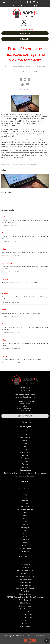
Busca (27, 6)
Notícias (25, 440)
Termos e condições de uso (25, 476)
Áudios (25, 443)
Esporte (25, 501)
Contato (25, 467)
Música (25, 519)
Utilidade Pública (25, 548)
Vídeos (25, 449)
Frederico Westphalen (25, 510)
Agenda (25, 455)
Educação (25, 495)
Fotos (25, 446)
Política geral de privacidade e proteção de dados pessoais (25, 473)
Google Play (25, 39)
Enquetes (25, 461)
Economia (25, 492)
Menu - (23, 6)
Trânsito (25, 545)
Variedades (25, 551)
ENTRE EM (25, 416)
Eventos (25, 504)
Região (25, 530)
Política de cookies (25, 470)
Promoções (25, 458)
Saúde (25, 536)
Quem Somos (25, 437)
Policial (25, 522)
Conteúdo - (17, 6)
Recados (25, 464)
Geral (25, 513)
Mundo (25, 516)
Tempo (25, 542)
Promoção (25, 528)
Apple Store (25, 33)
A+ (31, 6)
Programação (25, 452)
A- (33, 6)
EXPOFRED (25, 507)
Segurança (25, 539)
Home (25, 434)
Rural (25, 534)
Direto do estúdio (25, 489)
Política (25, 525)
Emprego (25, 498)
